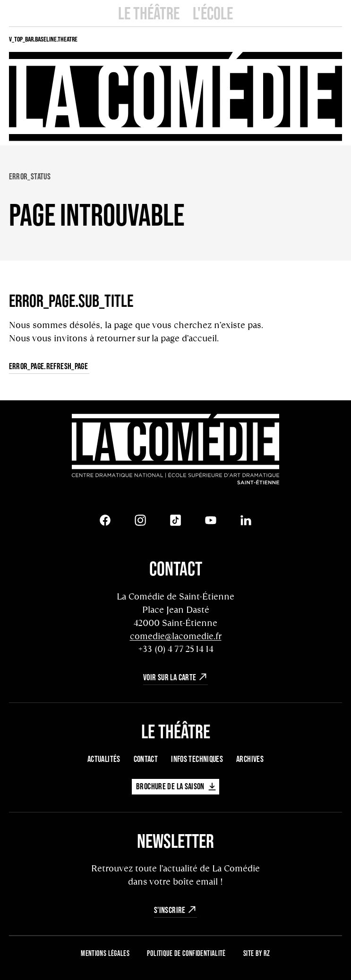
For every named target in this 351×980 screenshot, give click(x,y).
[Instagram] (140, 520)
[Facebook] (105, 520)
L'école (213, 13)
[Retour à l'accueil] (175, 450)
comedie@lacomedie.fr (176, 636)
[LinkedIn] (246, 520)
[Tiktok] (176, 520)
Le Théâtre (149, 13)
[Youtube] (211, 520)
